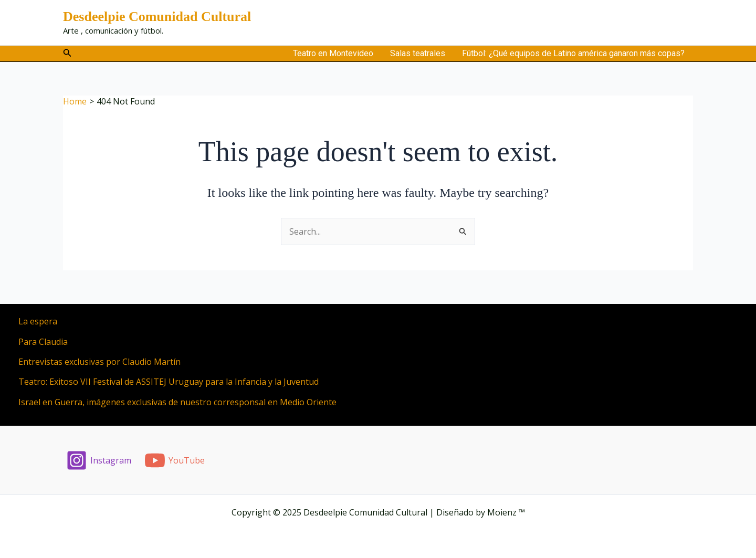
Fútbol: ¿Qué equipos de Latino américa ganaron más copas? (573, 53)
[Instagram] (99, 460)
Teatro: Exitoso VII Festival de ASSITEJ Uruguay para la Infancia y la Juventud (169, 382)
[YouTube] (175, 460)
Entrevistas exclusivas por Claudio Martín (99, 362)
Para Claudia (43, 342)
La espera (38, 321)
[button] (67, 53)
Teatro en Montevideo (333, 53)
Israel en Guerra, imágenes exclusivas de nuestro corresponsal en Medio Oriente (177, 402)
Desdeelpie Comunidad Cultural (157, 17)
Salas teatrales (418, 53)
